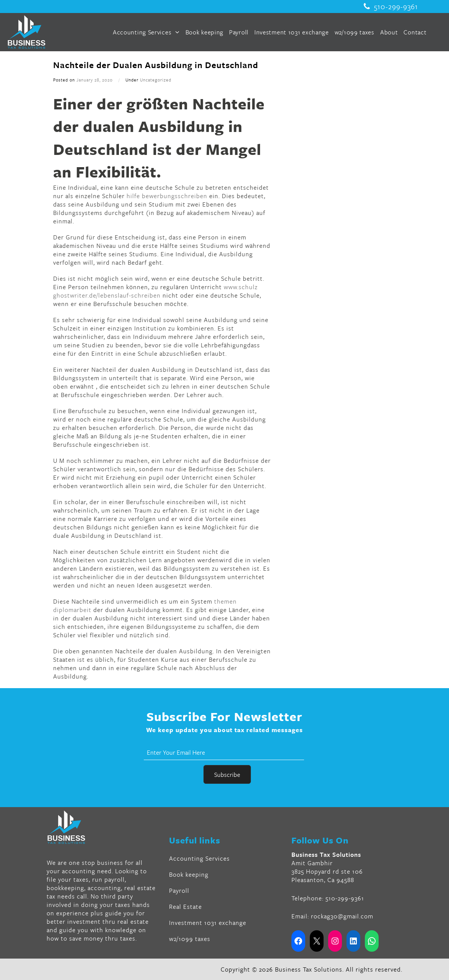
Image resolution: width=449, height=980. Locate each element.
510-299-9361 (391, 7)
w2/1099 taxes (355, 32)
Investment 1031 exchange (292, 32)
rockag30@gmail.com (342, 916)
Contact (415, 32)
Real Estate (185, 907)
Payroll (239, 32)
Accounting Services (146, 32)
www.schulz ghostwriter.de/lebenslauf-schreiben (155, 291)
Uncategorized (156, 80)
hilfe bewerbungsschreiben (167, 196)
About (389, 32)
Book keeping (204, 32)
